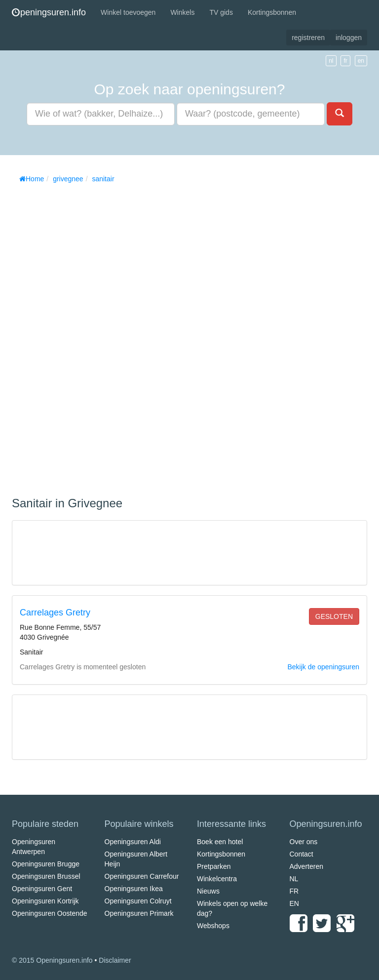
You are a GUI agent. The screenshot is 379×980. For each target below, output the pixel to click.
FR (294, 891)
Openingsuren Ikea (134, 889)
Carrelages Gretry (55, 612)
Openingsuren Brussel (46, 876)
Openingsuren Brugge (46, 864)
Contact (302, 854)
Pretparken (214, 866)
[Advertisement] (86, 336)
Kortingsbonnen (272, 12)
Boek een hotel (220, 842)
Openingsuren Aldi (133, 842)
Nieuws (208, 891)
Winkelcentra (217, 879)
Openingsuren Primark (139, 913)
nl (331, 61)
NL (294, 879)
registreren (308, 38)
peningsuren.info (49, 12)
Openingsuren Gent (42, 889)
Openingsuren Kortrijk (45, 901)
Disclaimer (115, 960)
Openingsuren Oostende (50, 913)
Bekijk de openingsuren (323, 667)
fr (345, 61)
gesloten (334, 616)
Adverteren (306, 866)
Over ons (304, 842)
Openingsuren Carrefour (142, 876)
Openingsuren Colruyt (138, 901)
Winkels (182, 12)
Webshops (213, 926)
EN (294, 903)
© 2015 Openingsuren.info (52, 960)
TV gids (221, 12)
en (361, 61)
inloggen (349, 38)
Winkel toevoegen (128, 12)
